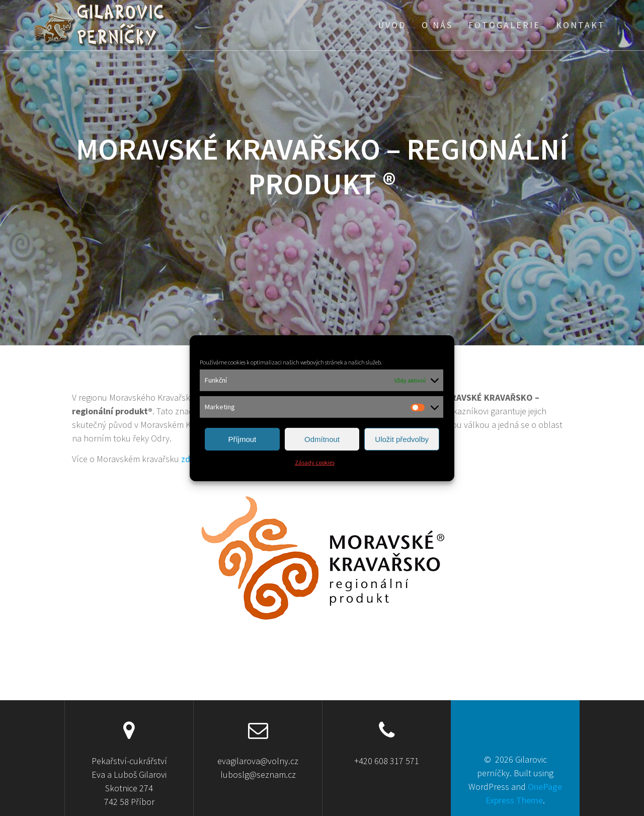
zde (188, 459)
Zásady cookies (315, 462)
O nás (437, 25)
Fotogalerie (504, 25)
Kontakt (581, 25)
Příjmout (242, 439)
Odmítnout (322, 439)
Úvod (392, 25)
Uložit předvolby (402, 439)
